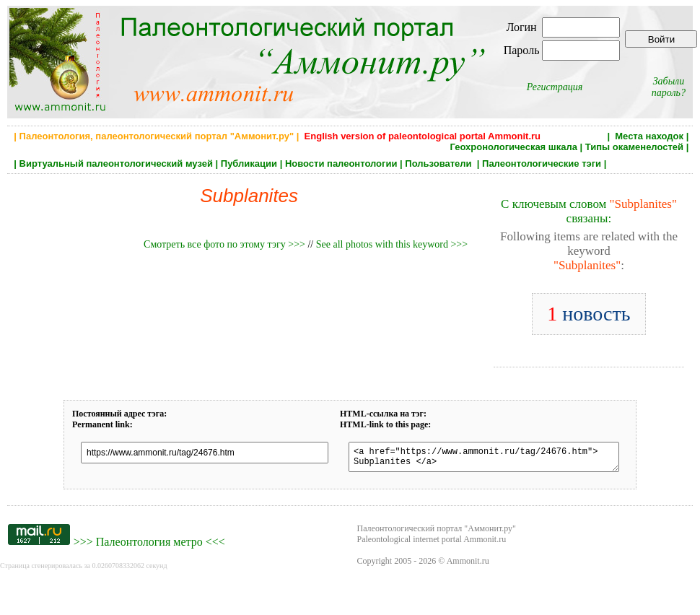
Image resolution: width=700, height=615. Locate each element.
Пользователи (439, 163)
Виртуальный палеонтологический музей (116, 163)
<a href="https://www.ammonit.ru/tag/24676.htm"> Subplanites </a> (484, 459)
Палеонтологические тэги (542, 163)
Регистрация (555, 87)
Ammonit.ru (468, 565)
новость (589, 314)
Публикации (249, 163)
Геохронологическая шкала (513, 147)
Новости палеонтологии (341, 163)
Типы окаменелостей (634, 147)
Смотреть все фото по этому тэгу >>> (224, 244)
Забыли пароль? (669, 87)
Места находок (649, 136)
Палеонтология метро (149, 546)
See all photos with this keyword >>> (392, 244)
